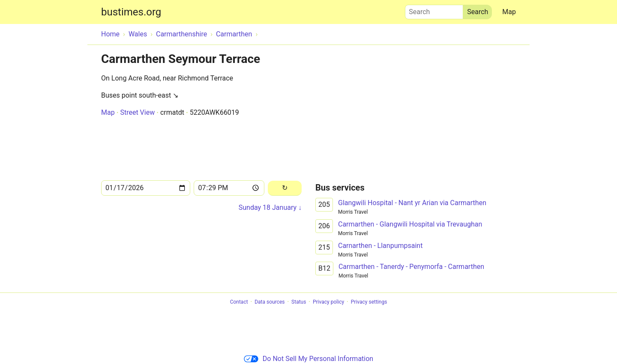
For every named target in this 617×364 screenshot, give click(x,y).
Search (434, 10)
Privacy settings (369, 302)
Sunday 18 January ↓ (270, 207)
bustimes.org (131, 12)
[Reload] (285, 188)
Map (509, 12)
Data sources (270, 302)
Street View (137, 112)
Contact (239, 302)
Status (299, 302)
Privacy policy (328, 302)
